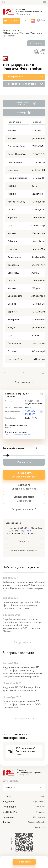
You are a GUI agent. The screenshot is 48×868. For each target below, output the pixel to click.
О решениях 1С (39, 802)
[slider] (8, 455)
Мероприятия (10, 812)
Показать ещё (22, 382)
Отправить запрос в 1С (24, 509)
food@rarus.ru (25, 531)
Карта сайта (40, 827)
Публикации (9, 807)
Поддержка (24, 542)
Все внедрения (22, 719)
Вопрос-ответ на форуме (24, 551)
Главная (6, 30)
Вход (43, 20)
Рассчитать (24, 462)
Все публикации (22, 642)
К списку (38, 43)
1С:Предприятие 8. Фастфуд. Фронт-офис (22, 33)
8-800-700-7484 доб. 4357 (30, 528)
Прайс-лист (41, 807)
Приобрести (24, 862)
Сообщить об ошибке (37, 822)
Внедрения (9, 802)
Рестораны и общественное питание (19, 435)
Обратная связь (39, 817)
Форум (6, 822)
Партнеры (8, 817)
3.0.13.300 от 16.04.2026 (31, 413)
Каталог (16, 30)
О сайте (42, 797)
